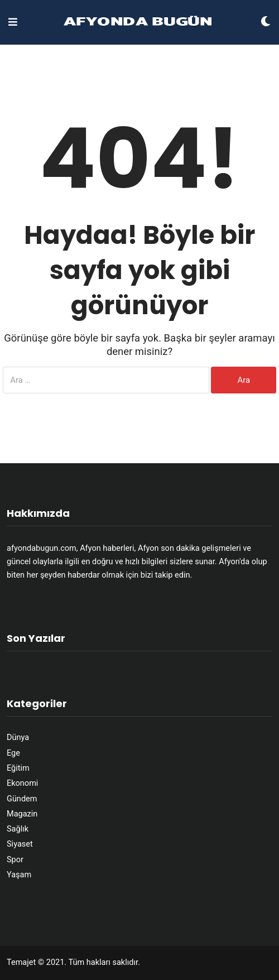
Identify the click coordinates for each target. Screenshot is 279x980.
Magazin (22, 814)
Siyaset (20, 844)
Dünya (18, 738)
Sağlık (18, 829)
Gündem (22, 799)
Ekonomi (22, 783)
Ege (13, 753)
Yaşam (19, 875)
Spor (15, 860)
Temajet (21, 962)
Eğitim (18, 768)
